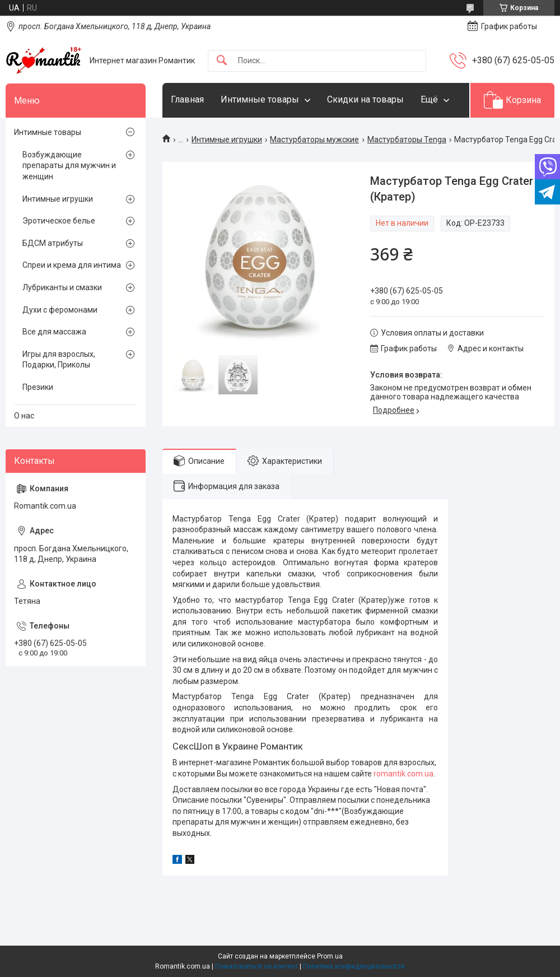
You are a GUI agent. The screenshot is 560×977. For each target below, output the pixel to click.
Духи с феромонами (60, 310)
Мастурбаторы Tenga (407, 139)
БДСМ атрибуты (53, 243)
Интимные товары (260, 99)
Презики (38, 387)
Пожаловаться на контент (256, 966)
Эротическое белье (59, 221)
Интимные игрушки (227, 139)
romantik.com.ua (403, 774)
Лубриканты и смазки (62, 287)
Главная (187, 99)
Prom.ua (330, 956)
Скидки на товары (365, 99)
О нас (24, 416)
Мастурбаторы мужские (314, 139)
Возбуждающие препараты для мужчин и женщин (69, 166)
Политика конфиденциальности (354, 966)
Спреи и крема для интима (72, 265)
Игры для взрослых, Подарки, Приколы (59, 360)
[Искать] (222, 61)
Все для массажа (54, 332)
